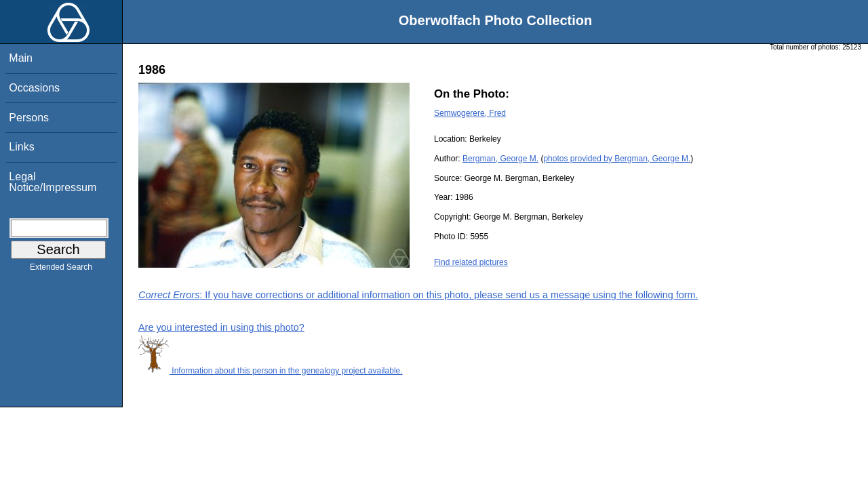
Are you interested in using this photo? (221, 327)
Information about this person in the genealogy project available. (271, 371)
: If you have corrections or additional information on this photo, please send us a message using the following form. (418, 295)
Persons (29, 118)
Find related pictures (471, 262)
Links (21, 147)
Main (21, 58)
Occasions (34, 88)
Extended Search (61, 270)
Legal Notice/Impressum (53, 182)
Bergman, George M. (500, 159)
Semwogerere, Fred (470, 113)
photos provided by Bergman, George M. (617, 159)
